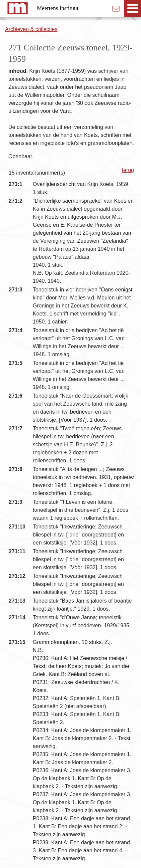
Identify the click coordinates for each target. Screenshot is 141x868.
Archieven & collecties (31, 29)
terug (128, 170)
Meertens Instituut (58, 8)
